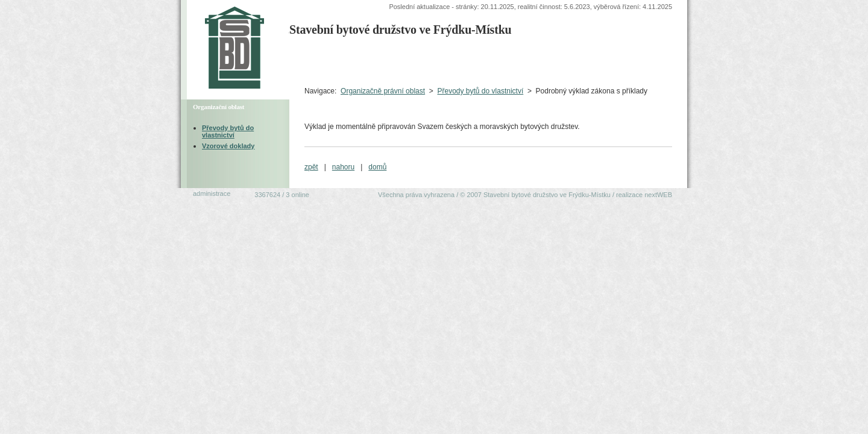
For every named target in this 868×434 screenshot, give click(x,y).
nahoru (343, 167)
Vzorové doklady (228, 146)
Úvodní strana (318, 61)
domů (377, 167)
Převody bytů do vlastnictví (480, 91)
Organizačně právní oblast (383, 91)
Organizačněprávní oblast (527, 61)
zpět (311, 167)
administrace (212, 193)
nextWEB (658, 195)
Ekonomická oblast (627, 61)
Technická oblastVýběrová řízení (432, 61)
